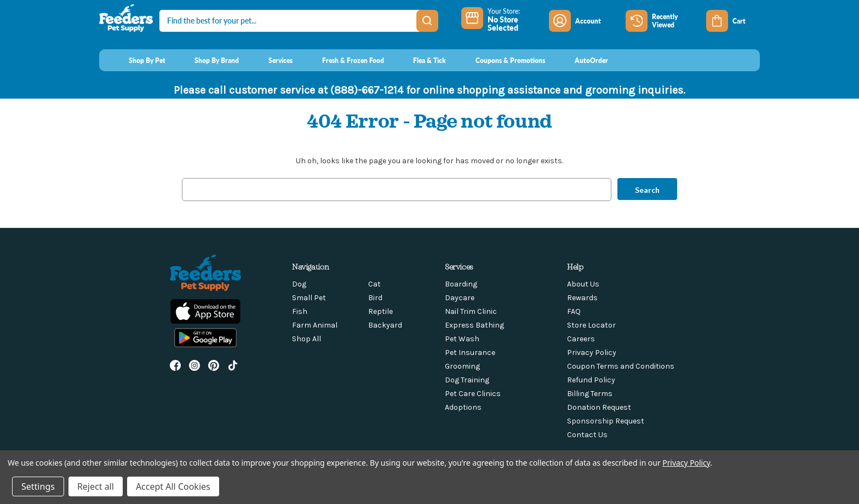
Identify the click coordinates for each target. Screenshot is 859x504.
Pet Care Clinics (473, 394)
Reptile (380, 311)
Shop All (307, 339)
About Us (583, 284)
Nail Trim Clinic (471, 311)
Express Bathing (474, 325)
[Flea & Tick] (420, 60)
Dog (299, 284)
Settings (38, 486)
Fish (300, 311)
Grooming (462, 366)
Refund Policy (591, 380)
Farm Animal (315, 325)
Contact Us (587, 435)
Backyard (385, 325)
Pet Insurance (470, 353)
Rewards (582, 298)
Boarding (461, 284)
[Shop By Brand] (207, 60)
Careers (581, 339)
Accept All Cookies (173, 486)
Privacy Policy (592, 353)
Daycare (460, 298)
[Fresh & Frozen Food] (343, 60)
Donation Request (599, 407)
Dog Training (467, 380)
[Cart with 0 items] (733, 21)
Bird (375, 298)
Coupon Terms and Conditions (621, 366)
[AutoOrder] (581, 60)
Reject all (96, 486)
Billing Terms (590, 394)
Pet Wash (462, 339)
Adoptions (463, 407)
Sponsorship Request (606, 421)
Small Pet (309, 298)
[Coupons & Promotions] (500, 60)
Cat (374, 284)
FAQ (574, 311)
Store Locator (591, 325)
